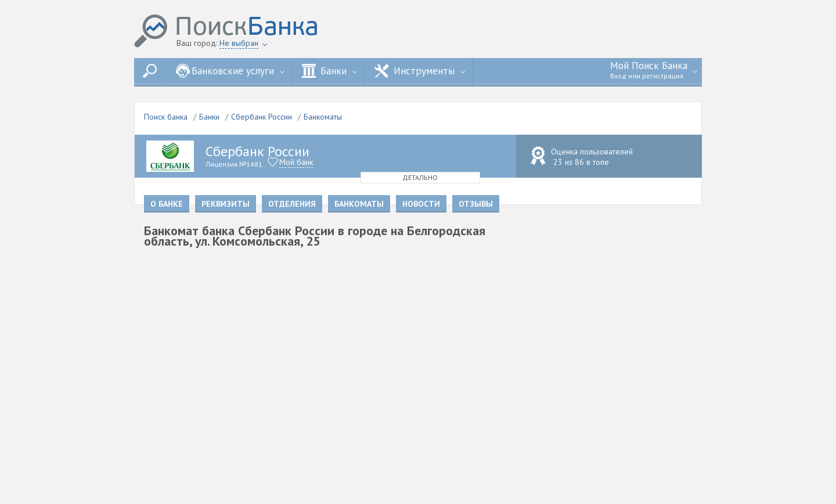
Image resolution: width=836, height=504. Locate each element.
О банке (167, 204)
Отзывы (476, 204)
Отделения (292, 204)
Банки (329, 71)
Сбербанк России (262, 117)
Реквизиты (226, 204)
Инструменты (420, 71)
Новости (421, 204)
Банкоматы (323, 117)
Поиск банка (166, 117)
